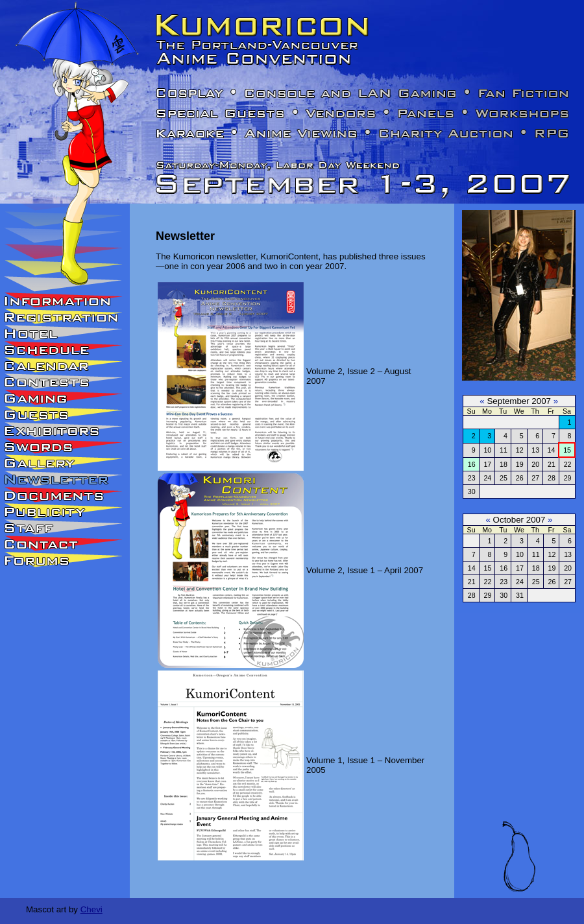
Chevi (91, 909)
